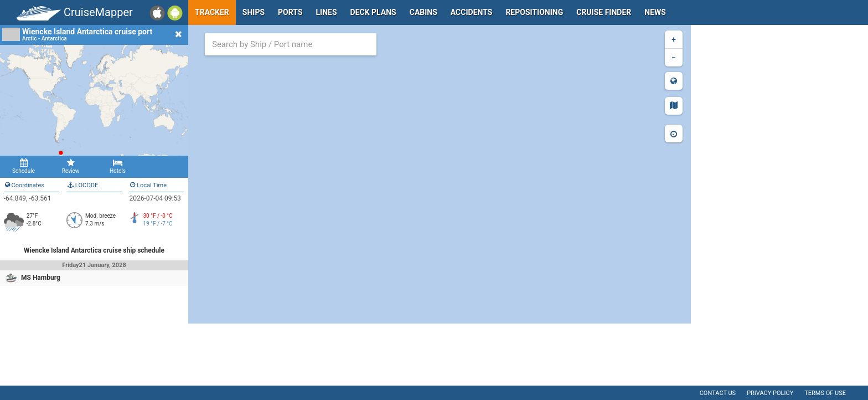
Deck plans (373, 12)
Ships (254, 12)
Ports (290, 12)
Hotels (118, 166)
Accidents (472, 12)
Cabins (423, 12)
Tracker (212, 12)
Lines (327, 12)
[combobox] (291, 44)
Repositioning (534, 12)
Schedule (24, 166)
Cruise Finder (604, 12)
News (655, 12)
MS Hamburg (41, 278)
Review (71, 166)
